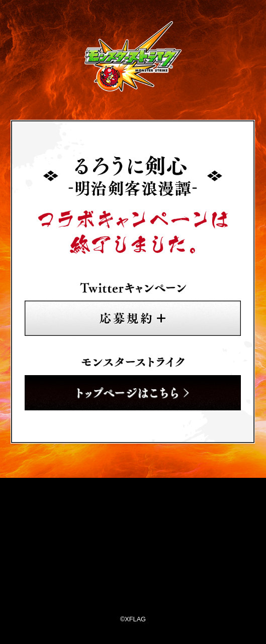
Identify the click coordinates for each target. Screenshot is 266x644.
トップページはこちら (133, 393)
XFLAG (133, 549)
